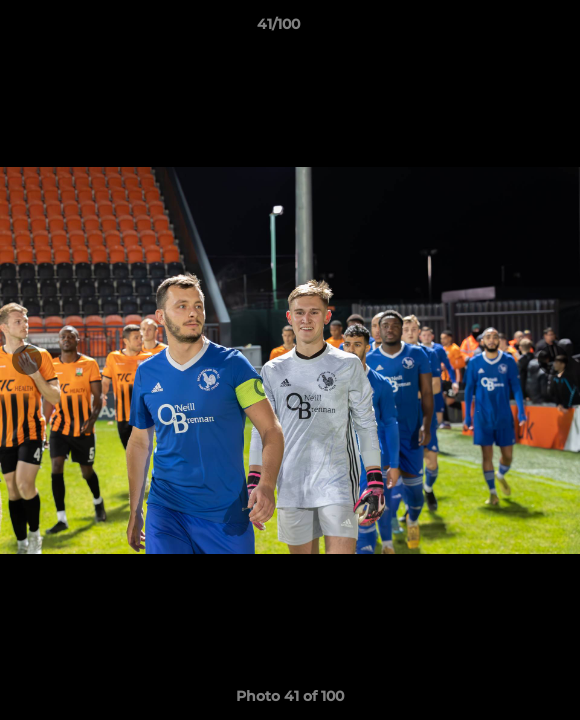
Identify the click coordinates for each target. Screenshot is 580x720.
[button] (508, 29)
